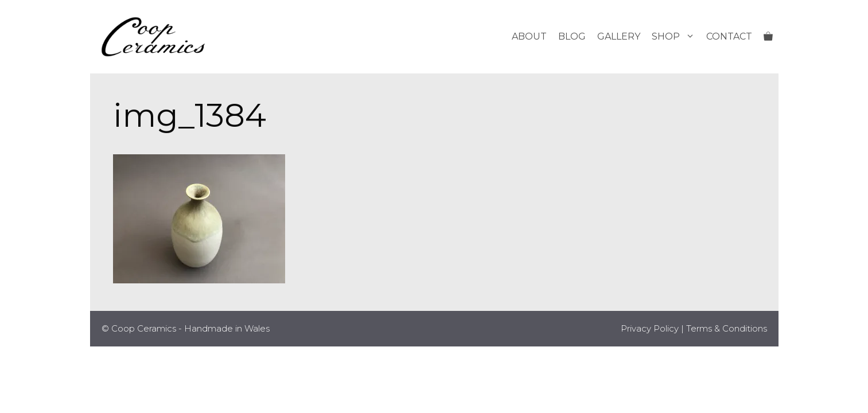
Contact (729, 36)
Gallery (619, 36)
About (529, 36)
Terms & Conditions (727, 328)
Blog (572, 36)
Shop (676, 37)
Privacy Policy (650, 328)
